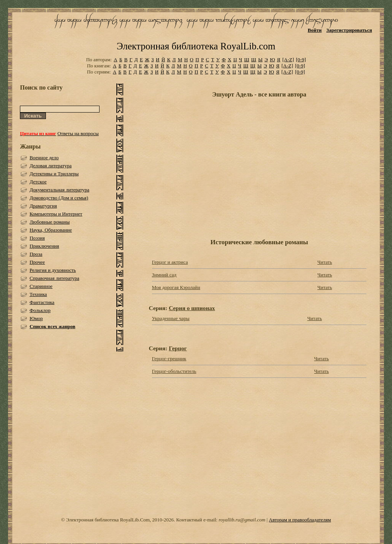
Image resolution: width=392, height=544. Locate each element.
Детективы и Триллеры (54, 174)
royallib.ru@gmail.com (242, 520)
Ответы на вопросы (78, 133)
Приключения (44, 246)
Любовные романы (50, 222)
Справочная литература (54, 278)
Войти (315, 30)
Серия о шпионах (192, 308)
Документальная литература (59, 190)
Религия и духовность (53, 270)
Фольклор (40, 310)
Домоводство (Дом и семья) (59, 198)
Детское (38, 182)
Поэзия (37, 238)
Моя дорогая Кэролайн (176, 287)
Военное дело (44, 158)
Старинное (41, 286)
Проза (36, 254)
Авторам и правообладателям (300, 520)
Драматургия (43, 206)
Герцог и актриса (170, 262)
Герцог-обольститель (174, 371)
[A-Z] (288, 60)
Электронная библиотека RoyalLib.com (196, 46)
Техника (38, 294)
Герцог (178, 348)
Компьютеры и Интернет (56, 214)
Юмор (36, 318)
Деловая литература (51, 166)
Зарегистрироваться (349, 30)
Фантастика (42, 302)
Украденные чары (171, 318)
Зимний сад (164, 275)
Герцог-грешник (169, 359)
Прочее (37, 262)
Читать (325, 262)
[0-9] (301, 60)
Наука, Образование (51, 230)
